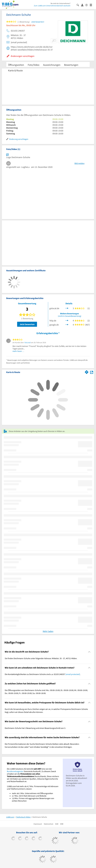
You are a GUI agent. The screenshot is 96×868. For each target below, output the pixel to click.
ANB (62, 824)
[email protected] (73, 674)
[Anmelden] (83, 5)
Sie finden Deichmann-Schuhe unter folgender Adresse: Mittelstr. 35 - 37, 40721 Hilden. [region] (41, 658)
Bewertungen (71, 65)
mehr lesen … (18, 351)
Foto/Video (34, 65)
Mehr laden (48, 631)
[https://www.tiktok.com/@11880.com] (20, 839)
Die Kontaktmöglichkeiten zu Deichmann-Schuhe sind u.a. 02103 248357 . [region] (43, 674)
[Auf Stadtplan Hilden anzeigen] (92, 372)
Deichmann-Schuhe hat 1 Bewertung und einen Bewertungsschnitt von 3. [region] (35, 728)
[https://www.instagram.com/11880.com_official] (27, 839)
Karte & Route (15, 70)
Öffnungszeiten (16, 65)
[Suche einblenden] (79, 5)
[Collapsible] (89, 652)
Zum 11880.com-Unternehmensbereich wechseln (52, 6)
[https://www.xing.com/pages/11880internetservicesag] (34, 839)
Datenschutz (49, 824)
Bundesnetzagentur (15, 771)
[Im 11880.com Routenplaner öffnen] (87, 372)
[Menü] (92, 5)
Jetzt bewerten (27, 324)
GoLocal (28, 342)
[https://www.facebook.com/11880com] (13, 839)
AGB (57, 824)
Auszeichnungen (52, 65)
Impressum (38, 824)
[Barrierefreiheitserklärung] (88, 5)
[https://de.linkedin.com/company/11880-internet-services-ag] (40, 839)
